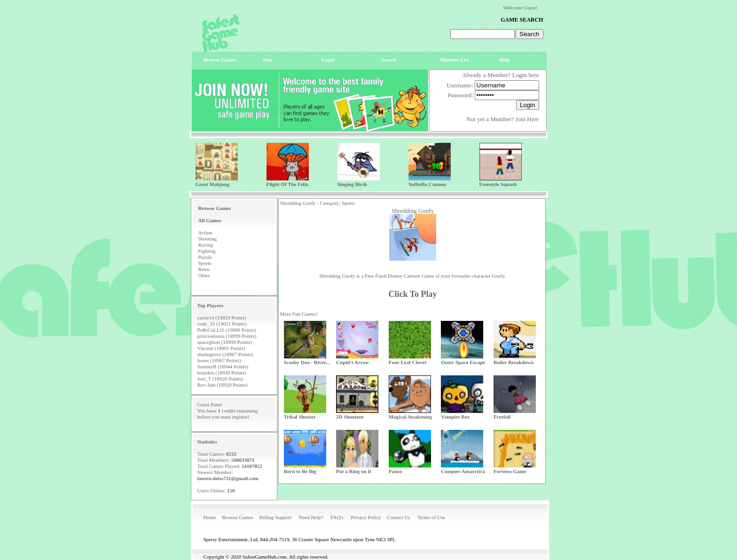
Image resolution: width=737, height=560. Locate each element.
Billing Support (275, 517)
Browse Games (238, 517)
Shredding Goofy (413, 211)
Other (204, 275)
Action (205, 233)
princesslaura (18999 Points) (227, 336)
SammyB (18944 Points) (223, 366)
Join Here (527, 119)
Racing (206, 245)
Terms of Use (431, 517)
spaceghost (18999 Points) (225, 342)
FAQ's (337, 517)
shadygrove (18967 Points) (225, 354)
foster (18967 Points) (219, 360)
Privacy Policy (366, 517)
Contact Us (398, 517)
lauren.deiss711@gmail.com (228, 478)
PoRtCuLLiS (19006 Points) (227, 330)
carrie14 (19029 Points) (222, 318)
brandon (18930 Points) (222, 373)
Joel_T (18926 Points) (220, 379)
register (240, 417)
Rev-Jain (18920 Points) (223, 385)
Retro (204, 269)
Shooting (208, 239)
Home (210, 517)
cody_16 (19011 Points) (222, 324)
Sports (205, 263)
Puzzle (205, 257)
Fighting (207, 251)
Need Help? (311, 517)
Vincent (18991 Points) (221, 348)
